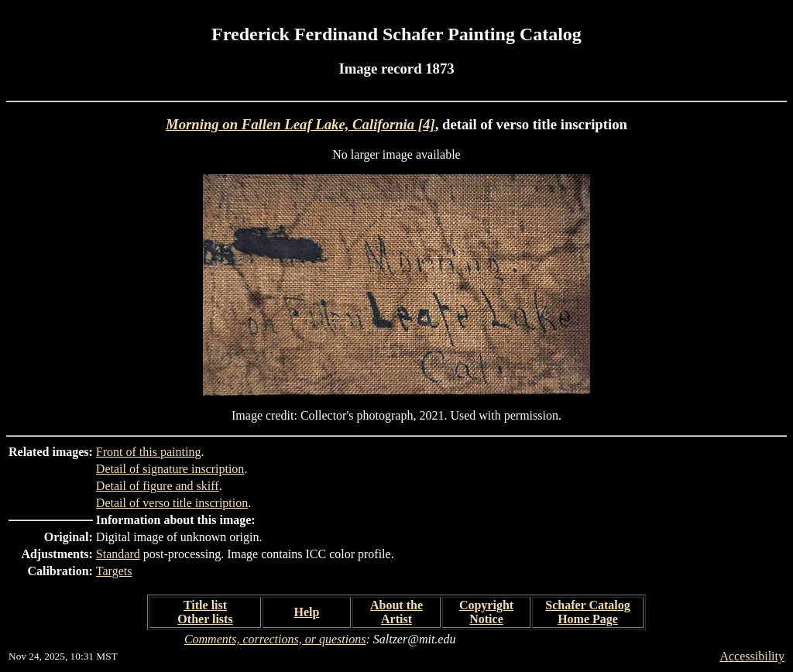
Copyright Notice (486, 612)
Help (307, 612)
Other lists (205, 619)
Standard (118, 554)
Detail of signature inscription (170, 469)
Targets (114, 571)
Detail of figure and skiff (158, 486)
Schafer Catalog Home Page (587, 612)
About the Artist (396, 612)
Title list (205, 605)
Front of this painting (149, 452)
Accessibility (752, 656)
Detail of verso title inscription (172, 503)
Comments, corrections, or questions (275, 639)
